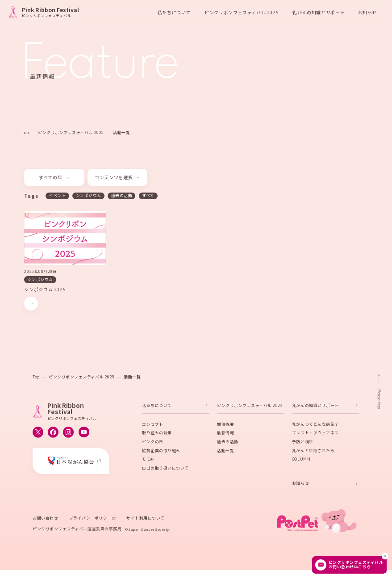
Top (25, 132)
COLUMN (301, 460)
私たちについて (157, 406)
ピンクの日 (153, 443)
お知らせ (367, 12)
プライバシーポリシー (90, 519)
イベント (58, 195)
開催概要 (225, 425)
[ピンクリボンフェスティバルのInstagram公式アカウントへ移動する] (68, 433)
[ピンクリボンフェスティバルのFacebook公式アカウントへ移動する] (53, 433)
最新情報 (225, 434)
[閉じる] (385, 556)
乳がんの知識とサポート (315, 406)
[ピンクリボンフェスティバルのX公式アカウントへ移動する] (38, 433)
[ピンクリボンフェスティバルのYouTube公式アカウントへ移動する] (84, 433)
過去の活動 (122, 195)
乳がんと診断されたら (313, 451)
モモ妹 (148, 460)
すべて (148, 195)
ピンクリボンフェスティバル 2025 (71, 132)
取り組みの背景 (157, 434)
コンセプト (153, 425)
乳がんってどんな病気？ (315, 425)
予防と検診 (303, 443)
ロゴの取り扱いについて (165, 469)
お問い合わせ (45, 519)
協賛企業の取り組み (161, 451)
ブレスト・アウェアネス (315, 434)
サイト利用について (146, 519)
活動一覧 (121, 132)
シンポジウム (89, 195)
